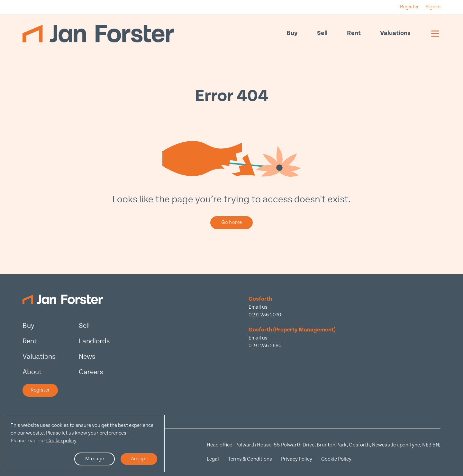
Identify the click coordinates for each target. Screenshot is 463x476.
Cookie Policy (336, 459)
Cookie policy (61, 441)
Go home (232, 222)
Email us (258, 307)
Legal (213, 459)
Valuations (395, 33)
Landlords (94, 341)
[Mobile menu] (435, 33)
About (32, 372)
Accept (139, 459)
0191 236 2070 (265, 315)
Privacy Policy (297, 459)
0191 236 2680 (265, 346)
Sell (322, 33)
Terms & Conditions (250, 459)
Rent (354, 33)
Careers (91, 372)
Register (40, 390)
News (87, 357)
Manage (95, 459)
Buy (292, 33)
